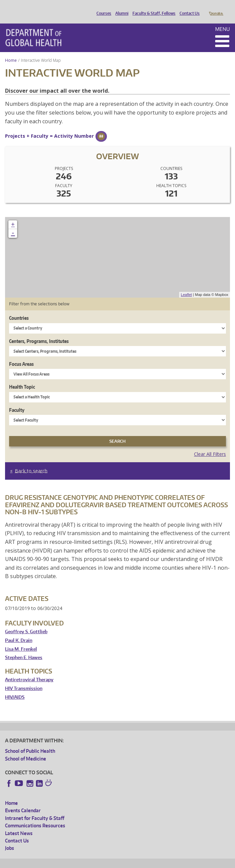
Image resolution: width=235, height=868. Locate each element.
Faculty (17, 401)
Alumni (120, 8)
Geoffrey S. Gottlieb (26, 622)
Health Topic (22, 377)
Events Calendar (23, 801)
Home (11, 51)
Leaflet (186, 285)
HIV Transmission (24, 679)
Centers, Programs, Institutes (39, 332)
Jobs (10, 839)
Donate (216, 8)
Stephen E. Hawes (24, 648)
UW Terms (121, 862)
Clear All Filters (210, 445)
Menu (223, 20)
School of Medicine (26, 749)
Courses (102, 8)
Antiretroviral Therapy (29, 670)
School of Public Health (30, 742)
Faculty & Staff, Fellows (152, 8)
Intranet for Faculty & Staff (35, 809)
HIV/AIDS (15, 688)
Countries (19, 309)
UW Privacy (94, 862)
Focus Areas (21, 355)
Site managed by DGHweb (161, 862)
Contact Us (188, 8)
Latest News (19, 824)
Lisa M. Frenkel (21, 640)
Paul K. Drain (19, 631)
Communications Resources (35, 816)
